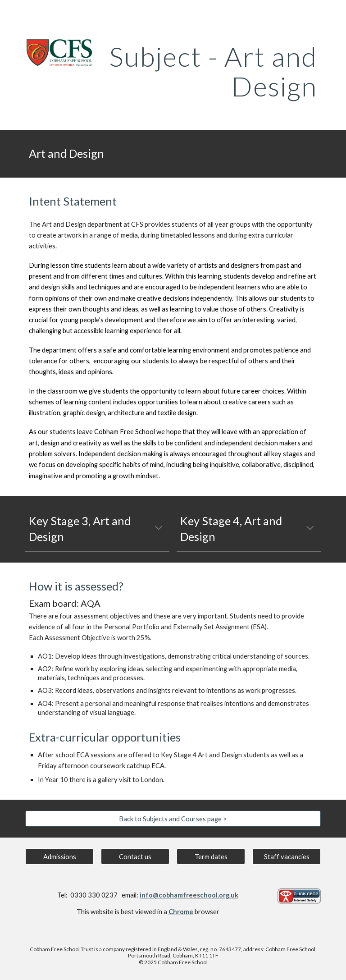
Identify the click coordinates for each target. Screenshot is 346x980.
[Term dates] (211, 856)
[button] (159, 529)
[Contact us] (135, 856)
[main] (211, 71)
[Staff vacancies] (286, 856)
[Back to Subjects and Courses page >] (173, 819)
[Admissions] (59, 856)
